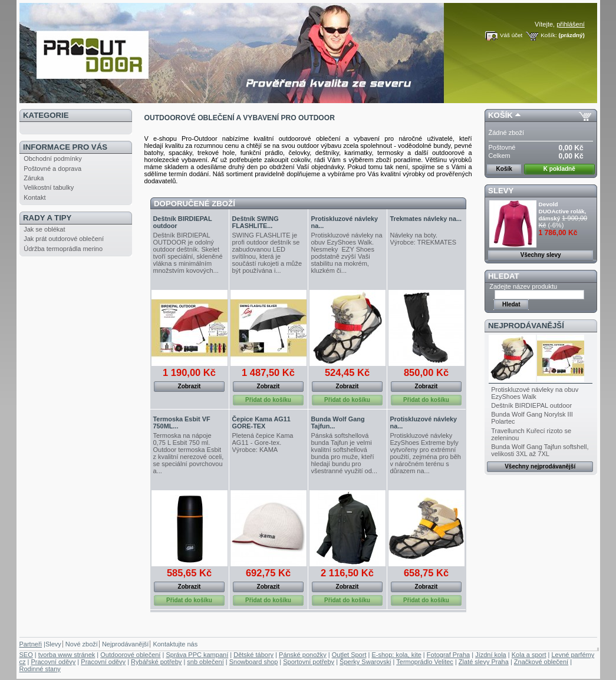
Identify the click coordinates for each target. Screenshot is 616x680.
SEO (26, 655)
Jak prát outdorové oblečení (64, 239)
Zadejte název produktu (523, 286)
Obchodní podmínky (52, 159)
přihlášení (571, 24)
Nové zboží (82, 644)
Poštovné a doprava (52, 169)
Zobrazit (190, 386)
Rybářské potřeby (156, 662)
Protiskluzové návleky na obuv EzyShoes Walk (535, 393)
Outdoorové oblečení (130, 655)
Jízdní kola (491, 655)
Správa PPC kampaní (197, 655)
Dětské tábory (253, 655)
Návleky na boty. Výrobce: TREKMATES (424, 239)
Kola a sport (529, 655)
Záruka (34, 178)
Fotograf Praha (448, 655)
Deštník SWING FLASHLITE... (256, 222)
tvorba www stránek (67, 655)
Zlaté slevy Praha (484, 662)
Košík (500, 115)
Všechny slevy (541, 255)
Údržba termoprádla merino (63, 249)
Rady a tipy (47, 218)
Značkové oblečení (541, 662)
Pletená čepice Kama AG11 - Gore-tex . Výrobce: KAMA (263, 443)
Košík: (549, 35)
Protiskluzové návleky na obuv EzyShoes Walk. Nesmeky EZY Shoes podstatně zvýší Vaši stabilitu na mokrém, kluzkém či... (347, 253)
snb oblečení (205, 662)
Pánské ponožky (303, 655)
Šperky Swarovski (365, 662)
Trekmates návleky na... (426, 219)
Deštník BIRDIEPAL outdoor (531, 405)
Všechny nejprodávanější (540, 466)
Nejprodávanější (526, 326)
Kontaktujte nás (175, 644)
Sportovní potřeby (309, 662)
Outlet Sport (349, 655)
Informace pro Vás (65, 147)
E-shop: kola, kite (396, 655)
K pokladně (559, 169)
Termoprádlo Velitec (425, 662)
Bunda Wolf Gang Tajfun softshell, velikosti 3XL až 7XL (540, 450)
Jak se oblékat (44, 229)
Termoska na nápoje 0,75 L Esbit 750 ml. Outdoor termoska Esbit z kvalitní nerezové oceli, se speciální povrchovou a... (189, 453)
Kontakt (34, 197)
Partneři (31, 644)
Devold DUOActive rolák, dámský (563, 211)
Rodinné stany (40, 669)
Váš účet (511, 35)
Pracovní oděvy (53, 662)
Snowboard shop (254, 662)
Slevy (501, 191)
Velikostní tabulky (49, 187)
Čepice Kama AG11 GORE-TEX (261, 422)
